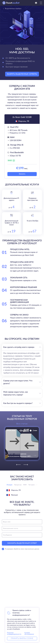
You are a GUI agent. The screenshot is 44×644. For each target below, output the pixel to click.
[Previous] (18, 465)
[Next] (26, 465)
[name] (22, 522)
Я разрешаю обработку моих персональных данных (21, 549)
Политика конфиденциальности (14, 633)
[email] (22, 528)
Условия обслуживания (29, 633)
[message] (22, 535)
